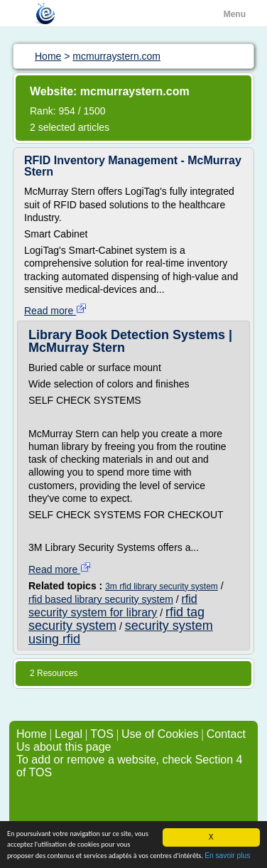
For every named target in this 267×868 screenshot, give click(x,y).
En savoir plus (227, 856)
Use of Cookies (160, 734)
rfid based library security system (101, 599)
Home (32, 734)
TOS (102, 734)
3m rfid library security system (162, 586)
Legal (69, 734)
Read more (56, 311)
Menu (235, 14)
